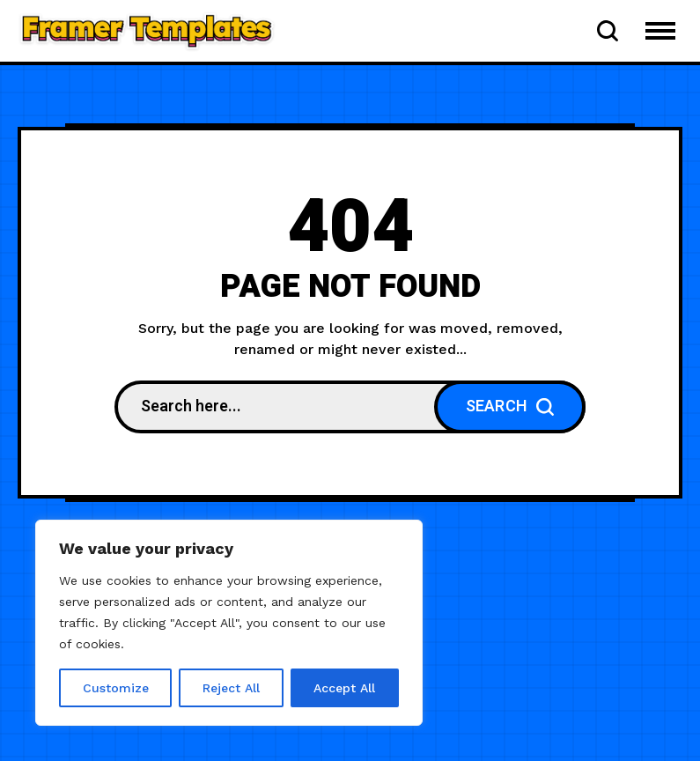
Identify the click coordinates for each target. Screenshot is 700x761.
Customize (116, 688)
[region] (229, 623)
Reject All (231, 688)
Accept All (344, 688)
